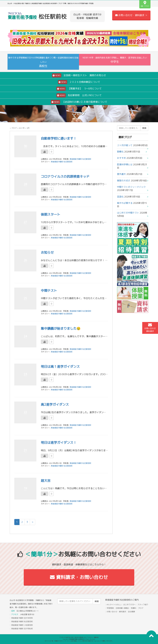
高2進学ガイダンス (55, 404)
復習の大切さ (124, 181)
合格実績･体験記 (122, 608)
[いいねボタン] (45, 152)
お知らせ (47, 252)
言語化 (120, 197)
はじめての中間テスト (128, 213)
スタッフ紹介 (143, 605)
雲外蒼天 (121, 174)
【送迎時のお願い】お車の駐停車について (79, 102)
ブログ (14, 128)
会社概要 (131, 612)
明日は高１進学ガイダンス (60, 366)
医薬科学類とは (125, 164)
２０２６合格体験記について (79, 82)
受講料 (133, 608)
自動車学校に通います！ (59, 138)
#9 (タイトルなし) (114, 605)
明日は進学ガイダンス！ (59, 442)
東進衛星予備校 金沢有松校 (22, 629)
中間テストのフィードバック (131, 187)
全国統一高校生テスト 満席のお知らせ (79, 75)
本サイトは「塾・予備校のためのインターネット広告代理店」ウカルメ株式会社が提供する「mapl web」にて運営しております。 (79, 641)
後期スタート (51, 214)
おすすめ (121, 158)
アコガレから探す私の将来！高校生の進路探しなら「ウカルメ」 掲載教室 (79, 637)
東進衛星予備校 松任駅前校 (62, 162)
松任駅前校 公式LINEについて (79, 95)
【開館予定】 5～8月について (79, 89)
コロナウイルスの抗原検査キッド (65, 176)
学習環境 (110, 608)
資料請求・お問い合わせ (79, 577)
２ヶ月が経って (125, 145)
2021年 (22, 128)
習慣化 (120, 152)
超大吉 (46, 481)
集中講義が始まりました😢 (61, 328)
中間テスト (49, 290)
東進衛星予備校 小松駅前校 (22, 625)
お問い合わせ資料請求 (150, 328)
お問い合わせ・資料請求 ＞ (131, 15)
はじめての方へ (129, 605)
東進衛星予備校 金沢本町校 (22, 618)
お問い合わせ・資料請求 (116, 612)
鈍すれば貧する (125, 203)
